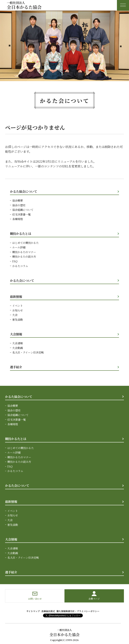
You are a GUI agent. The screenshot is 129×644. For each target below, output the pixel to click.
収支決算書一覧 (21, 214)
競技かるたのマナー (24, 252)
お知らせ (18, 310)
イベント (18, 305)
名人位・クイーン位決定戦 (28, 352)
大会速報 (18, 343)
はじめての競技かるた (25, 243)
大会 (15, 314)
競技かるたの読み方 (24, 256)
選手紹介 (16, 366)
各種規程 (18, 219)
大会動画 (18, 347)
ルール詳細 (19, 247)
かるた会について (22, 280)
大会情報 (16, 334)
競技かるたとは (21, 234)
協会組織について (23, 210)
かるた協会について (24, 191)
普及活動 (18, 319)
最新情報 (16, 296)
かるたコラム (20, 266)
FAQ (15, 261)
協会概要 (18, 200)
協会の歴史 (19, 205)
